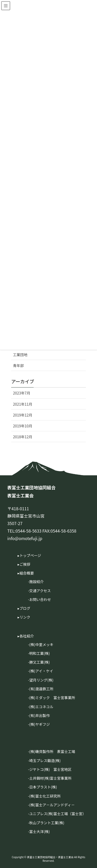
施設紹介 (36, 582)
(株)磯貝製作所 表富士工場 (52, 751)
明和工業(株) (39, 653)
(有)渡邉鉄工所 (41, 689)
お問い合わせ (40, 599)
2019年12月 (23, 415)
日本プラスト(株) (43, 787)
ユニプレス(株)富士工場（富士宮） (58, 814)
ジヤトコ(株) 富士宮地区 (50, 769)
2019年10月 (23, 426)
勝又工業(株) (39, 662)
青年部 (18, 365)
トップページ (30, 555)
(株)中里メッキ (41, 644)
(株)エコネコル (41, 707)
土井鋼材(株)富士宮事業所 (50, 778)
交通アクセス (40, 591)
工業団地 (20, 355)
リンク (25, 617)
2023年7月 (22, 393)
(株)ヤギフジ (39, 724)
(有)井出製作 (39, 715)
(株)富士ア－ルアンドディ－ (52, 805)
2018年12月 (23, 437)
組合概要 (27, 573)
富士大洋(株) (39, 831)
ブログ (25, 608)
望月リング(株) (41, 680)
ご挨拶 (25, 564)
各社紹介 (27, 636)
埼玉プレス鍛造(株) (45, 761)
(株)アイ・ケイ (41, 671)
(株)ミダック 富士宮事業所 (52, 698)
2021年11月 (23, 404)
